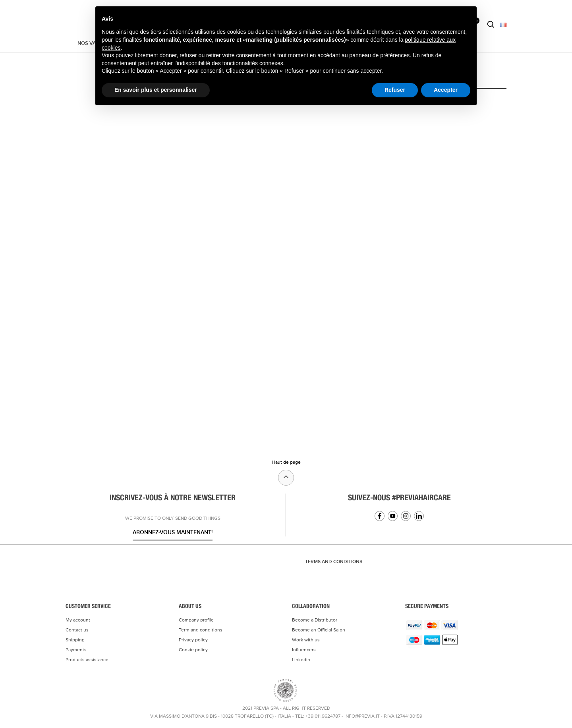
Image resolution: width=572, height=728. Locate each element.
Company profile (196, 620)
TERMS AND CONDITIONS (334, 562)
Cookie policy (193, 650)
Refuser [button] (395, 90)
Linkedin (419, 516)
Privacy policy (193, 640)
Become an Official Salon (319, 630)
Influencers (304, 650)
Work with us (306, 640)
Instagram (406, 516)
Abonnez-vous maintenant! (173, 532)
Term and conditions (201, 630)
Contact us (77, 630)
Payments (76, 650)
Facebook (380, 516)
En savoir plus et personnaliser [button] (156, 90)
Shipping (75, 640)
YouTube (393, 516)
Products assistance (87, 660)
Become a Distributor (315, 620)
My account (78, 620)
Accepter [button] (446, 90)
